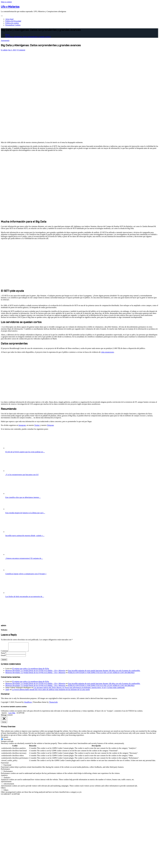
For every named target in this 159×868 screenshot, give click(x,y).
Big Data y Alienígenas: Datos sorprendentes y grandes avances (28, 37)
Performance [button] (5, 771)
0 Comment (21, 50)
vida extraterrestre (108, 352)
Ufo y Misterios (10, 7)
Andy (7, 691)
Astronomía (5, 40)
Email (3, 657)
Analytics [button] (4, 777)
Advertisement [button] (6, 783)
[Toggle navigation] (2, 16)
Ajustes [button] (4, 715)
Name (3, 655)
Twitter (37, 425)
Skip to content (6, 2)
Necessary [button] (5, 739)
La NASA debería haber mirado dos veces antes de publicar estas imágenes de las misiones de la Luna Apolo (51, 691)
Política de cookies (12, 23)
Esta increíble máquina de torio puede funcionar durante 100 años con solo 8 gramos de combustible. (104, 672)
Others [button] (3, 789)
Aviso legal (9, 19)
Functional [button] (5, 764)
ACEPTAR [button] (20, 715)
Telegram (50, 425)
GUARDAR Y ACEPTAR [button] (10, 796)
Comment (4, 653)
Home (8, 35)
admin (4, 50)
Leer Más (12, 715)
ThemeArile (53, 704)
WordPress (28, 704)
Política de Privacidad (13, 21)
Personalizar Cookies (13, 25)
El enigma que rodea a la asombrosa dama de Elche (31, 670)
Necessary (7, 741)
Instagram (22, 425)
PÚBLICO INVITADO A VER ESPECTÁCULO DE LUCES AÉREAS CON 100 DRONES (101, 674)
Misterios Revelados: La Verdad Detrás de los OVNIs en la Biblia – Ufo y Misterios (35, 672)
